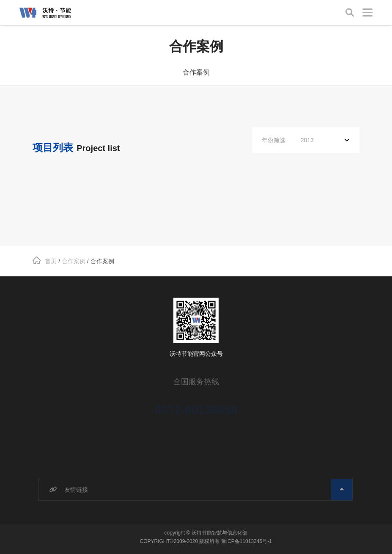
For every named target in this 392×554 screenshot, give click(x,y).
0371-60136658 (196, 412)
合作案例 (196, 73)
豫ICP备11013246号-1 (247, 541)
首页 (45, 261)
